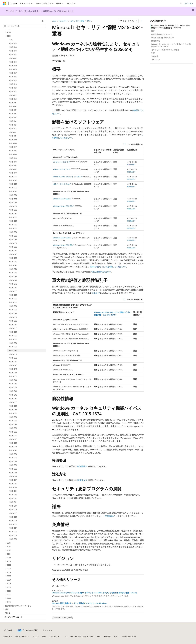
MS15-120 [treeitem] (13, 99)
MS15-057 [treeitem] (13, 332)
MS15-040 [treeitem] (13, 395)
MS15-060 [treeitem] (13, 321)
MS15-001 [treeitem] (13, 539)
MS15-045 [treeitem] (13, 376)
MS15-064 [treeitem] (13, 306)
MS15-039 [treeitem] (13, 399)
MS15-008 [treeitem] (13, 513)
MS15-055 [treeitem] (13, 339)
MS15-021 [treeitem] (13, 465)
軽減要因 (81, 466)
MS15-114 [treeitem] (13, 121)
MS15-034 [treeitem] (13, 417)
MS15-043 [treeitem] (13, 384)
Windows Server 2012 (61, 199)
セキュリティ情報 (77, 21)
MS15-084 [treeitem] (13, 232)
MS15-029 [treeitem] (13, 436)
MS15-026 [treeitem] (13, 447)
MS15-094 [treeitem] (13, 195)
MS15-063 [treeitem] (13, 310)
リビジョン (156, 59)
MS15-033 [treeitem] (13, 421)
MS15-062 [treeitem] (13, 313)
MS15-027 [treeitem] (13, 443)
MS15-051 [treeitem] (13, 354)
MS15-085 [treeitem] (13, 228)
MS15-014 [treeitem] (13, 491)
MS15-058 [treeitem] (13, 328)
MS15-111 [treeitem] (12, 132)
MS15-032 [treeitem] (13, 424)
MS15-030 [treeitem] (13, 432)
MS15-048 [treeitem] (13, 365)
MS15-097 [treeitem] (13, 184)
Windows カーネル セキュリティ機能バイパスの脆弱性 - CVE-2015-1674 (171, 45)
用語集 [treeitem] (8, 613)
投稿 (44, 636)
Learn (54, 21)
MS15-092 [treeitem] (13, 202)
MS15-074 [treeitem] (13, 269)
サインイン (189, 3)
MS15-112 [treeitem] (13, 128)
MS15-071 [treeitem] (13, 280)
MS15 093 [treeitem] (13, 199)
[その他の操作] (142, 21)
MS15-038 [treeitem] (13, 402)
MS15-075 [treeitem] (13, 265)
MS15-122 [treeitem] (13, 91)
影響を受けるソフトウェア (162, 34)
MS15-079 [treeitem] (13, 251)
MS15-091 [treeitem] (13, 206)
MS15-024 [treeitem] (13, 454)
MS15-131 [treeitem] (13, 58)
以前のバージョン (22, 636)
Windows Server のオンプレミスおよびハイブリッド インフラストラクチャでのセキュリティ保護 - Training (94, 593)
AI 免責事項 (8, 636)
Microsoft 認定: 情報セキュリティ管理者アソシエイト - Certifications (79, 603)
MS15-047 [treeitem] (13, 369)
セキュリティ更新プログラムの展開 (165, 50)
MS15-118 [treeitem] (13, 106)
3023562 (130, 164)
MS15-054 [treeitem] (13, 343)
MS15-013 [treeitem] (13, 495)
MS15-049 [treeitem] (13, 362)
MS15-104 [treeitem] (13, 158)
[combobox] (24, 26)
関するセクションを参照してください (107, 267)
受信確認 (109, 516)
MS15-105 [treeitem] (13, 154)
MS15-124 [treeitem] (13, 84)
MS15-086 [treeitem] (13, 225)
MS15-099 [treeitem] (13, 177)
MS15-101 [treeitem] (13, 169)
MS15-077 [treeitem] (13, 258)
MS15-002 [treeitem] (13, 535)
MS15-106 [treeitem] (13, 151)
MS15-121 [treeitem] (13, 95)
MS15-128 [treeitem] (13, 69)
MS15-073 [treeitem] (13, 273)
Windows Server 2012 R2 (63, 206)
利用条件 (107, 636)
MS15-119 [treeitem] (13, 103)
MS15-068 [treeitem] (13, 291)
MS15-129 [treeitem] (13, 66)
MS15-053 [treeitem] (13, 347)
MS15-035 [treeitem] (13, 413)
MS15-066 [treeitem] (13, 299)
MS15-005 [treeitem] (13, 524)
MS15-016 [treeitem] (13, 484)
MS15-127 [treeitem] (13, 73)
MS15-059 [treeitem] (13, 325)
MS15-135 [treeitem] (13, 43)
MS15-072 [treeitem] (13, 276)
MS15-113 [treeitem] (13, 125)
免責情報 (155, 56)
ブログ (35, 636)
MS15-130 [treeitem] (13, 62)
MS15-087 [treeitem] (13, 221)
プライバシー (54, 636)
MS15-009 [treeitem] (13, 509)
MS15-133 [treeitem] (13, 51)
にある (95, 293)
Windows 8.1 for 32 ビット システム (67, 177)
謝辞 (153, 53)
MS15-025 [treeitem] (13, 450)
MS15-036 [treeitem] (13, 410)
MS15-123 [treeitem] (13, 88)
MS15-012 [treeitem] (13, 498)
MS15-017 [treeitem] (13, 480)
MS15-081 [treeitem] (13, 243)
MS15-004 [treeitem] (13, 528)
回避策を (81, 480)
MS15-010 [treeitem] (13, 506)
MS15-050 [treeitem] (13, 358)
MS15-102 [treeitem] (13, 165)
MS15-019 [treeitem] (13, 473)
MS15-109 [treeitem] (13, 140)
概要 (153, 31)
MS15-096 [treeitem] (13, 188)
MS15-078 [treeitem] (13, 254)
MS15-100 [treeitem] (13, 173)
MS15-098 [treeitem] (13, 180)
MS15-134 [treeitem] (13, 47)
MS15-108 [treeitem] (13, 143)
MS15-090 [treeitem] (13, 210)
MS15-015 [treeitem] (13, 487)
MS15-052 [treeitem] (13, 350)
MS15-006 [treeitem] (13, 521)
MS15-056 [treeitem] (13, 336)
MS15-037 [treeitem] (13, 406)
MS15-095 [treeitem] (13, 191)
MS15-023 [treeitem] (13, 458)
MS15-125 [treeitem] (13, 80)
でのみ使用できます (100, 272)
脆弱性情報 (156, 41)
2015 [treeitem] (11, 40)
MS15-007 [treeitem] (13, 517)
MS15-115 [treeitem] (13, 117)
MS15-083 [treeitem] (13, 236)
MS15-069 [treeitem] (13, 288)
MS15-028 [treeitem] (13, 439)
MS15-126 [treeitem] (13, 77)
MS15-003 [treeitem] (13, 532)
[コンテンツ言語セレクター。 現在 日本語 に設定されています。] (8, 630)
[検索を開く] (181, 3)
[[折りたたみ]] (43, 21)
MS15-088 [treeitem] (13, 217)
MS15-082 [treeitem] (13, 239)
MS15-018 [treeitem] (13, 476)
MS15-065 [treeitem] (13, 302)
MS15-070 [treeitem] (13, 284)
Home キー (63, 21)
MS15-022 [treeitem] (13, 461)
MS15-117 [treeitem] (13, 110)
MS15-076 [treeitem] (13, 262)
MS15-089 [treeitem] (13, 214)
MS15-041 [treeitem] (13, 391)
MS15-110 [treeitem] (13, 136)
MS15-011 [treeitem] (13, 502)
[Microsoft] (5, 3)
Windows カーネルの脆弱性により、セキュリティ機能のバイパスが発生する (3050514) (171, 27)
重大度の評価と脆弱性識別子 (163, 38)
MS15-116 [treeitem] (13, 114)
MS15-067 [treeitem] (13, 295)
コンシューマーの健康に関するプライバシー (81, 636)
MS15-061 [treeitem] (13, 317)
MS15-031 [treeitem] (13, 428)
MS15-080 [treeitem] (13, 247)
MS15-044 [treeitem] (13, 380)
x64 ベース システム (61, 184)
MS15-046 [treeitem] (13, 373)
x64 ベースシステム (61, 169)
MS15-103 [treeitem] (13, 162)
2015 (89, 21)
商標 (116, 636)
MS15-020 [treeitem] (13, 469)
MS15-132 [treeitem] (13, 54)
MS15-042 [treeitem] (13, 387)
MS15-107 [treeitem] (13, 147)
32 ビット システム (61, 162)
